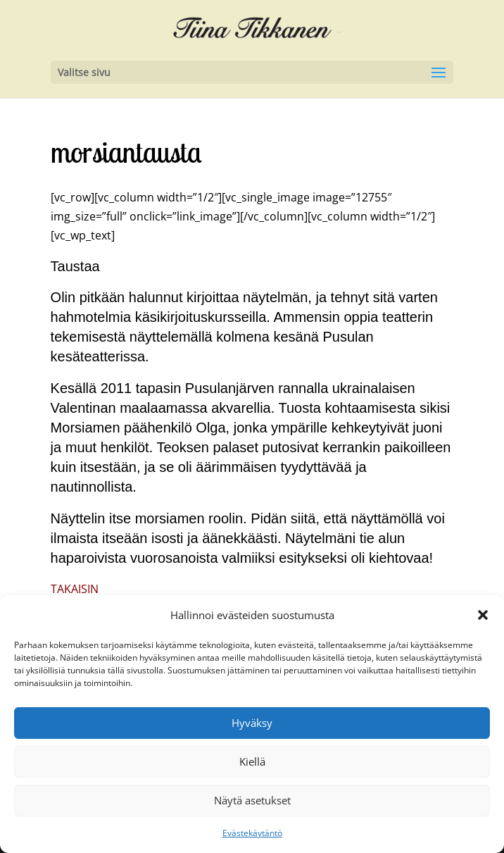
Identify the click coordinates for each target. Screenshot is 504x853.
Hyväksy (252, 723)
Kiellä (252, 761)
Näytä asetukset (252, 800)
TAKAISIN (75, 589)
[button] (483, 615)
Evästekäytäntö (252, 833)
